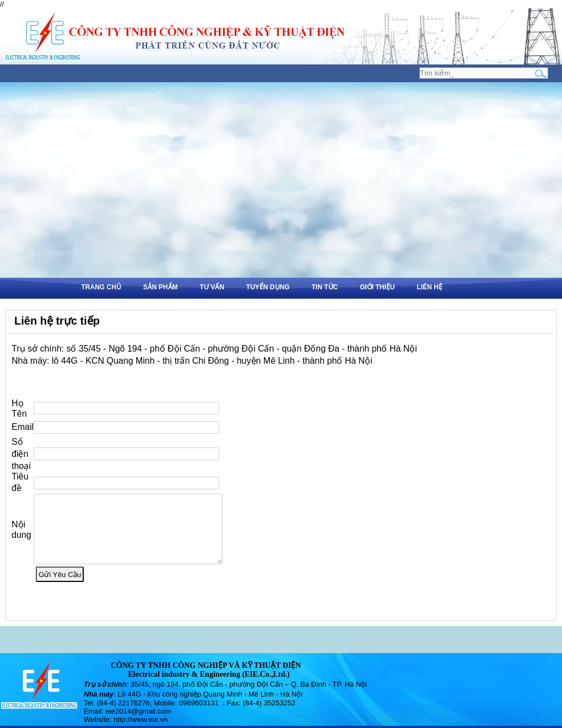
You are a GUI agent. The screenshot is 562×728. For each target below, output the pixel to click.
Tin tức (325, 287)
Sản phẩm (161, 287)
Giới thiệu (377, 287)
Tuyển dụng (268, 287)
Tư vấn (212, 287)
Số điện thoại (21, 447)
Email (23, 420)
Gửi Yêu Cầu (60, 581)
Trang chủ (101, 287)
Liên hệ (430, 287)
